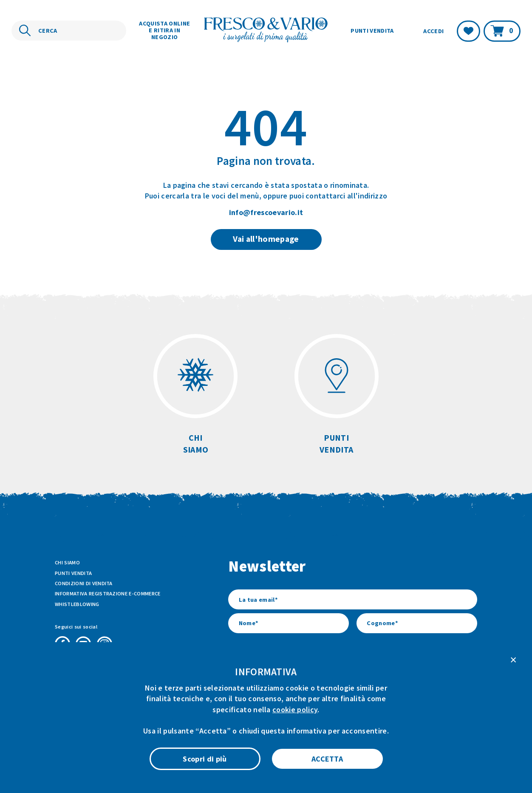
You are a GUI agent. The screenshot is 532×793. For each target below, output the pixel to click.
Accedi (433, 31)
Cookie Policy (298, 754)
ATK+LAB (129, 774)
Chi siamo (67, 562)
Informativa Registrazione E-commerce (108, 593)
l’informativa (336, 682)
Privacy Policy (342, 754)
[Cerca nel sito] (69, 31)
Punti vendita (372, 31)
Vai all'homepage (266, 239)
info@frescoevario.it (266, 212)
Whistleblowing (77, 604)
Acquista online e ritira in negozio (164, 30)
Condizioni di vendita (84, 583)
